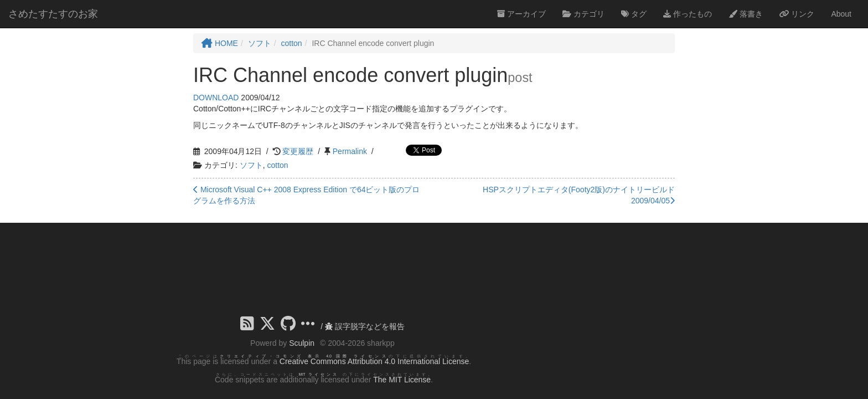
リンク (797, 14)
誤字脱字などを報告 (365, 326)
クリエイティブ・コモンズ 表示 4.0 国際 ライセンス (304, 356)
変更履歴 (298, 151)
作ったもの (688, 14)
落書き (746, 14)
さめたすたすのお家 (53, 14)
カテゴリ (583, 14)
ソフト (251, 165)
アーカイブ (521, 14)
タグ (634, 14)
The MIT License (402, 380)
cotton (277, 165)
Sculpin (302, 343)
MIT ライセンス (319, 374)
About (841, 14)
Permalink (350, 151)
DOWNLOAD (216, 98)
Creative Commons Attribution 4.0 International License (374, 361)
